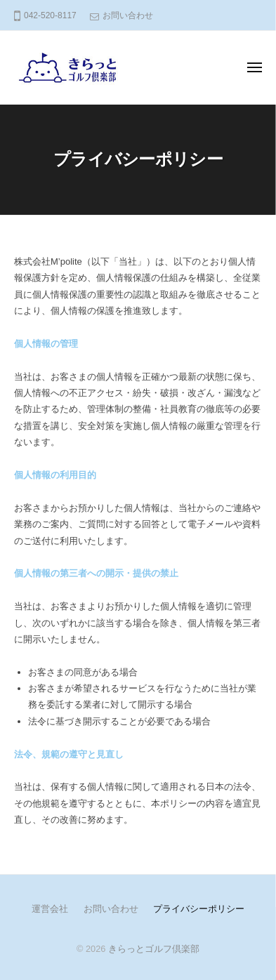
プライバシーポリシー (199, 909)
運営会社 (50, 909)
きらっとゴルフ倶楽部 (154, 949)
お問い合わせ (128, 15)
